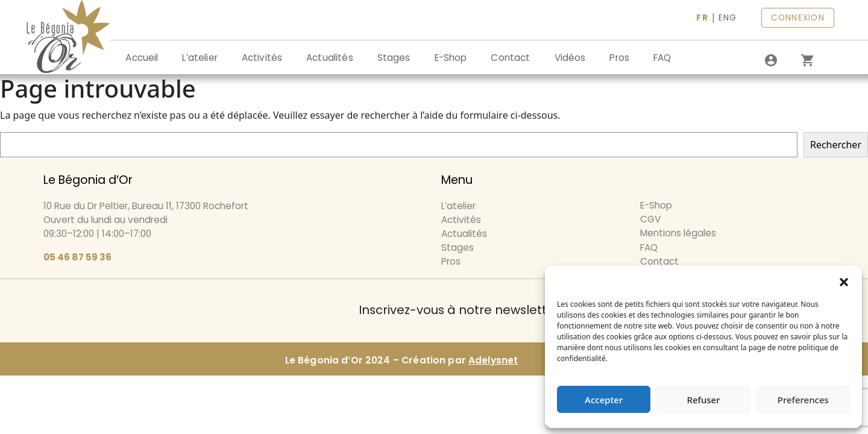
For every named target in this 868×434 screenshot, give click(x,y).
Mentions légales (678, 233)
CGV (650, 219)
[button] (844, 281)
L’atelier (200, 58)
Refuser (703, 400)
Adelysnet (493, 360)
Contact (510, 58)
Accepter (604, 400)
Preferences (803, 400)
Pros (619, 58)
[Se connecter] (771, 60)
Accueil (142, 58)
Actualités (330, 58)
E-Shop (451, 58)
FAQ (662, 58)
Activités (262, 58)
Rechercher (836, 145)
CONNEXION (798, 18)
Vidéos (570, 58)
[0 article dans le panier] (807, 60)
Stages (394, 58)
